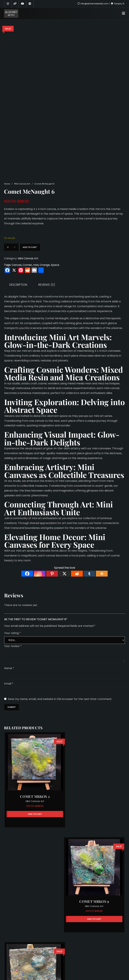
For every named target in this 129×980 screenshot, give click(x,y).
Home (7, 184)
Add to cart (30, 247)
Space (55, 265)
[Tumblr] (89, 574)
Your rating (12, 633)
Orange (45, 265)
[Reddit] (77, 574)
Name (9, 668)
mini (36, 265)
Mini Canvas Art (22, 184)
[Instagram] (40, 574)
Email (9, 684)
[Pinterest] (52, 574)
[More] (102, 574)
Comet (27, 265)
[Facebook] (27, 574)
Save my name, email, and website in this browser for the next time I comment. (60, 699)
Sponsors (63, 960)
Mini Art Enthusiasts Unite (59, 508)
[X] (64, 574)
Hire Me (80, 960)
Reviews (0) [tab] (47, 285)
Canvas (17, 265)
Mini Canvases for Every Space (55, 541)
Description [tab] (18, 285)
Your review (13, 646)
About (47, 960)
